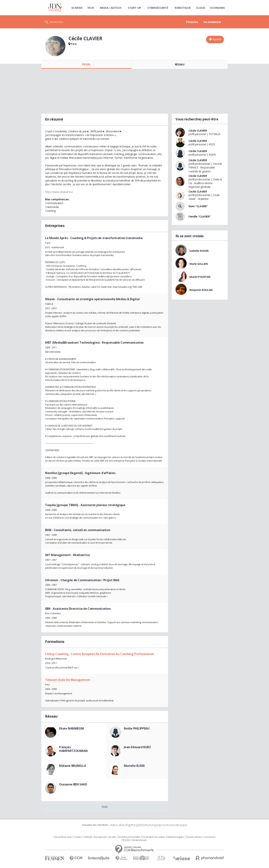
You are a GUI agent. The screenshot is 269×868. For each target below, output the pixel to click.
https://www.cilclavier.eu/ (59, 192)
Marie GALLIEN (199, 264)
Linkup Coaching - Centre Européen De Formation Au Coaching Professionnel (99, 654)
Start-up (134, 8)
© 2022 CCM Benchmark (135, 840)
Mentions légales (175, 837)
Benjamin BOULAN (201, 290)
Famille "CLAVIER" (200, 216)
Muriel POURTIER (200, 277)
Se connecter (212, 22)
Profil (86, 64)
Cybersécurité (158, 8)
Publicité (88, 837)
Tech (91, 8)
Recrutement (100, 837)
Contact (78, 837)
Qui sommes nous (63, 837)
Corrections (209, 837)
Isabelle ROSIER (199, 251)
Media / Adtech (111, 8)
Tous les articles (194, 837)
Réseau (180, 64)
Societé (112, 837)
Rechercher (56, 22)
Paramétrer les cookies (154, 837)
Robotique (183, 8)
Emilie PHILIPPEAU (137, 728)
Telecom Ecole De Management (68, 680)
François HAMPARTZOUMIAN (73, 749)
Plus (105, 807)
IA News (77, 8)
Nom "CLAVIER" (198, 206)
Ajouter (217, 39)
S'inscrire (192, 22)
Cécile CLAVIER (198, 131)
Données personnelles (129, 837)
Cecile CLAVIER (198, 191)
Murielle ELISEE (134, 766)
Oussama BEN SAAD (73, 784)
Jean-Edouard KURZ (137, 747)
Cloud (201, 8)
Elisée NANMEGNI (72, 728)
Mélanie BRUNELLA (72, 766)
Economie (218, 8)
